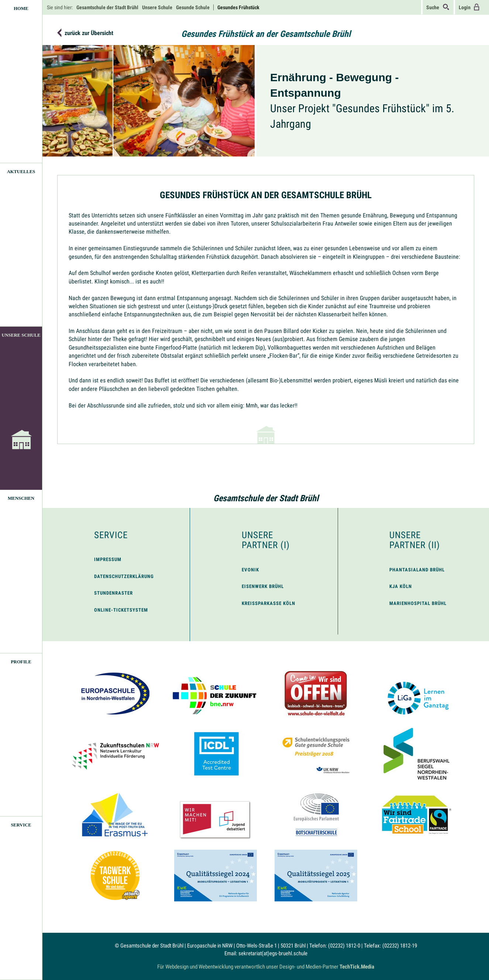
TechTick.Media (357, 967)
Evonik (250, 570)
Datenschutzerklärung (124, 576)
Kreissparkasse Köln (268, 603)
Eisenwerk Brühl (263, 586)
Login (469, 7)
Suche (438, 7)
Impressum (108, 559)
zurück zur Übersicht (89, 33)
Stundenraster (113, 593)
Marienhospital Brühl (418, 603)
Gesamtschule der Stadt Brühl (266, 498)
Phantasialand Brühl (417, 570)
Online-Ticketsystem (121, 610)
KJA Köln (401, 586)
